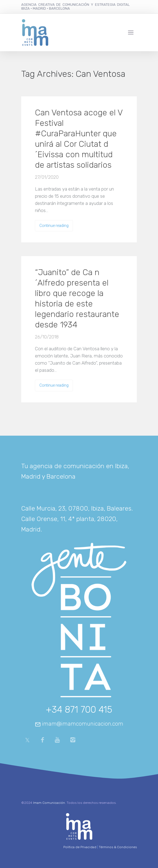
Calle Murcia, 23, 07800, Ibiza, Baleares (76, 508)
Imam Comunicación (49, 803)
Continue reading (54, 226)
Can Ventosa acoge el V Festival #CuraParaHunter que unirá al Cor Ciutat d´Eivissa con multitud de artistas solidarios (79, 139)
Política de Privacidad (80, 847)
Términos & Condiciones (118, 847)
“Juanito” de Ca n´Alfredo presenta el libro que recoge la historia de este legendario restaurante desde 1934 (77, 299)
